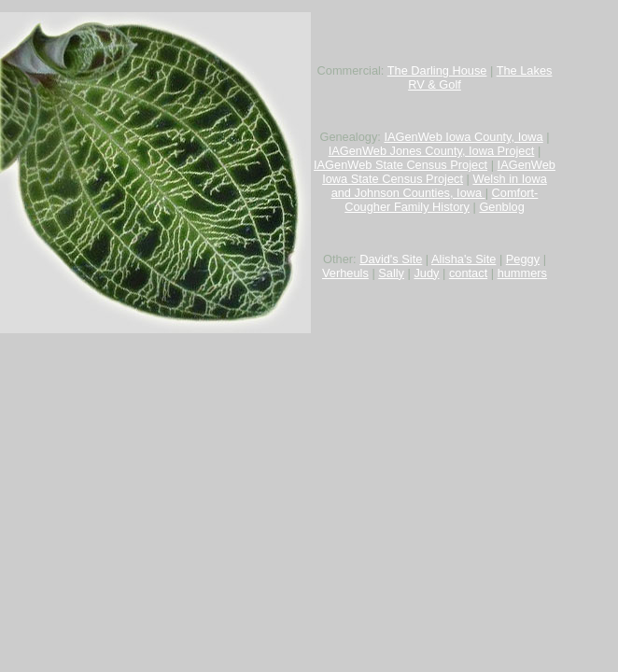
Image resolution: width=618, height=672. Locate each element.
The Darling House (437, 70)
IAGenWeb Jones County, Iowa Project (432, 151)
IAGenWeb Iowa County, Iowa (463, 137)
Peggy (523, 259)
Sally (391, 273)
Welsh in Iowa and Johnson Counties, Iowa (439, 186)
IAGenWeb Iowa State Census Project (439, 172)
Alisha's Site (463, 259)
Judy (426, 273)
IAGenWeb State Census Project (400, 165)
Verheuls (345, 273)
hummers (522, 273)
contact (468, 273)
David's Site (391, 259)
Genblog (501, 207)
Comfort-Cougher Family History (441, 200)
